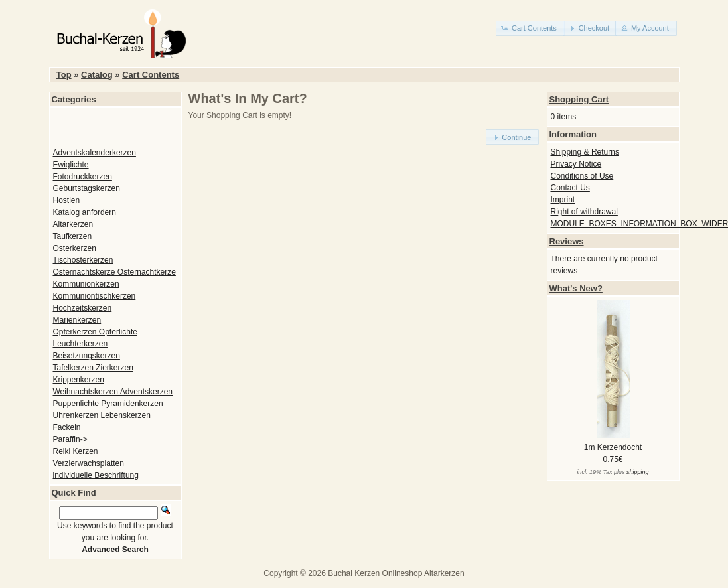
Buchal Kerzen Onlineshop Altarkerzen (396, 573)
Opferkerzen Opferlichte (95, 332)
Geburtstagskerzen (87, 188)
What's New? (576, 288)
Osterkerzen (75, 248)
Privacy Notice (576, 164)
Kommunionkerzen (86, 284)
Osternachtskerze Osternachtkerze (114, 272)
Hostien (67, 200)
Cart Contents (151, 75)
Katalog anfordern (85, 212)
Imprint (563, 200)
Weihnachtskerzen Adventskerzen (113, 392)
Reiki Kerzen (76, 451)
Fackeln (67, 427)
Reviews (567, 241)
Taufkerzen (73, 236)
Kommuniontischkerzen (95, 296)
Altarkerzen (73, 224)
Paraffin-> (70, 439)
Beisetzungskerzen (87, 356)
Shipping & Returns (585, 152)
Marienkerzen (77, 320)
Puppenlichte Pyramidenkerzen (108, 404)
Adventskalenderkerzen (95, 153)
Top (64, 75)
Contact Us (570, 188)
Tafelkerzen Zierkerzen (93, 368)
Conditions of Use (582, 176)
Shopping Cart (579, 99)
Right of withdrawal (584, 212)
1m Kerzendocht (613, 447)
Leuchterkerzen (81, 344)
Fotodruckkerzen (83, 177)
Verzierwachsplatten (89, 463)
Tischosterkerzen (83, 260)
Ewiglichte (71, 165)
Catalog (97, 75)
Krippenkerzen (79, 380)
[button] (530, 28)
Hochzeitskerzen (83, 308)
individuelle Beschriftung (96, 475)
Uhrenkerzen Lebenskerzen (102, 415)
